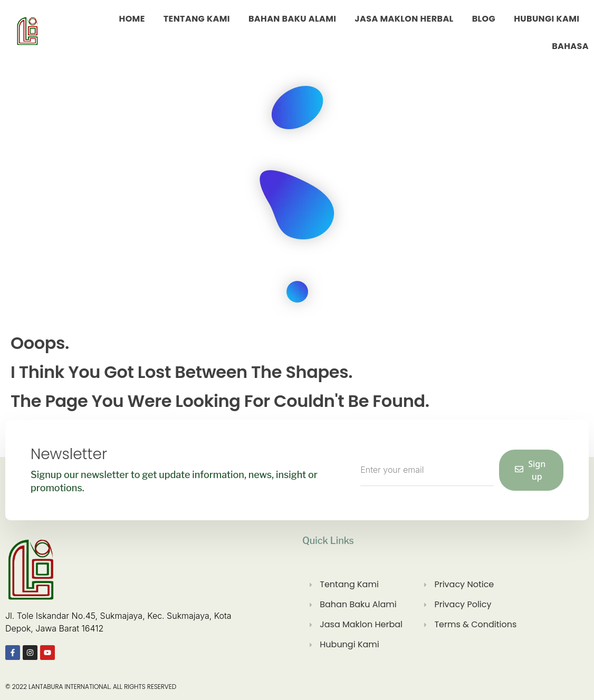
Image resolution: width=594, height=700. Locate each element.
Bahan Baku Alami (292, 19)
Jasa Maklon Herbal (404, 19)
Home (132, 19)
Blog (484, 19)
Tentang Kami (197, 19)
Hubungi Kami (547, 19)
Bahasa (570, 46)
